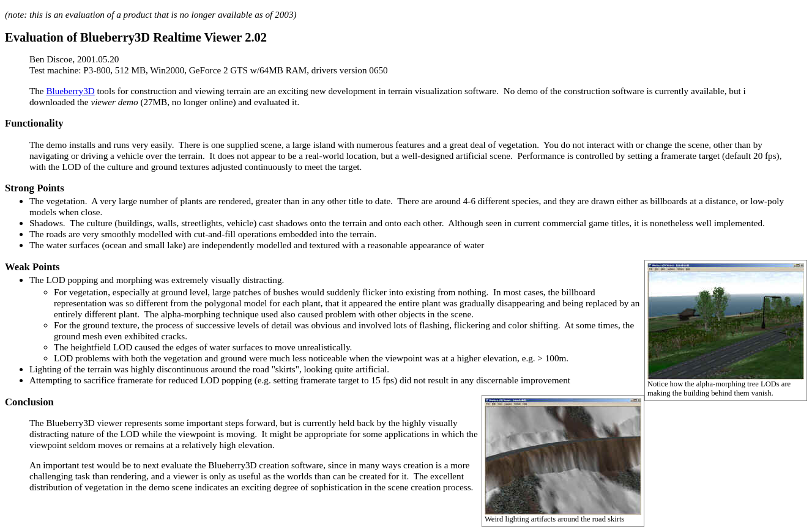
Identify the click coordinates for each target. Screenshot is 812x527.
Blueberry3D (70, 91)
